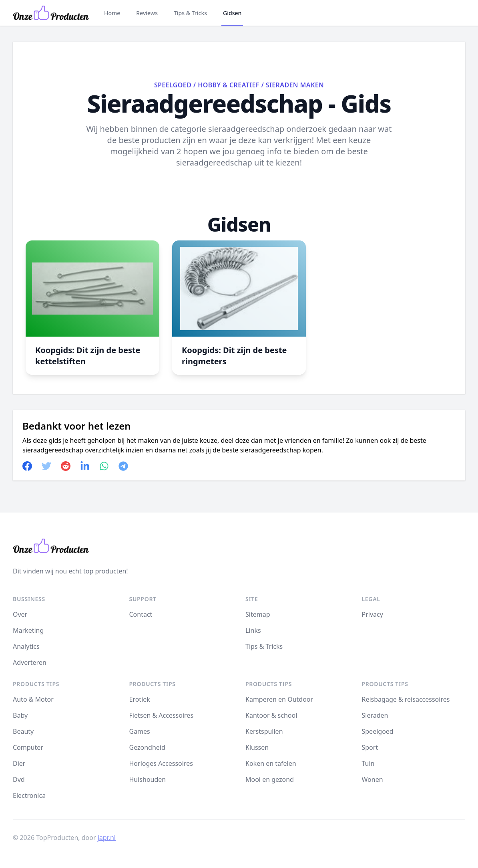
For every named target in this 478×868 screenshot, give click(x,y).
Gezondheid (147, 747)
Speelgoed (173, 85)
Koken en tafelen (271, 763)
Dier (19, 763)
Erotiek (140, 699)
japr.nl (107, 838)
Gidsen (232, 13)
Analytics (26, 646)
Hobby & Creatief (229, 85)
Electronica (29, 795)
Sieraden (375, 715)
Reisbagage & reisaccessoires (406, 699)
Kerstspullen (264, 731)
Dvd (19, 779)
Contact (141, 614)
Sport (370, 747)
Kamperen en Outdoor (279, 699)
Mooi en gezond (270, 779)
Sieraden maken (295, 85)
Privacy (373, 614)
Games (140, 731)
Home (112, 13)
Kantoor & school (271, 715)
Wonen (373, 779)
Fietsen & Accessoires (162, 715)
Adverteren (30, 662)
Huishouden (148, 779)
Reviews (147, 13)
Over (20, 614)
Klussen (257, 747)
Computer (28, 747)
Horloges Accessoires (161, 763)
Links (253, 630)
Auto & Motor (33, 699)
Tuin (368, 763)
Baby (20, 715)
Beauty (23, 731)
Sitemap (258, 614)
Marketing (28, 630)
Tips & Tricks (190, 13)
